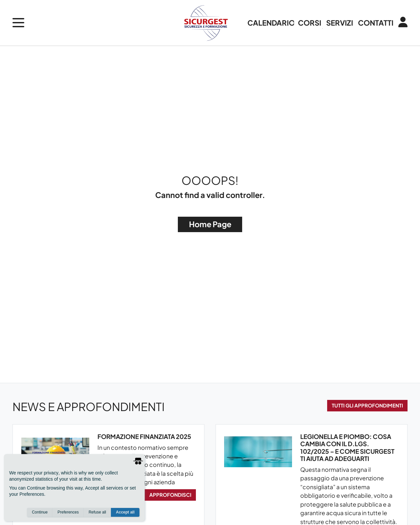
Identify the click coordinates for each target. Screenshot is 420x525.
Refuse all (97, 512)
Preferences (68, 512)
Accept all (125, 512)
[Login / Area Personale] (400, 23)
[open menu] (18, 23)
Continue (40, 512)
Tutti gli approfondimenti (367, 405)
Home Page (210, 224)
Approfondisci (170, 495)
